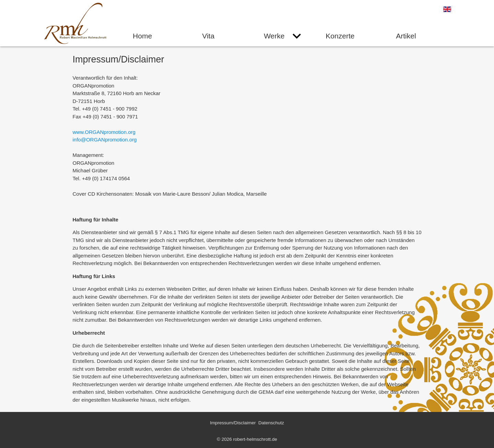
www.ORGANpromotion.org (104, 132)
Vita (208, 36)
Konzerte (340, 36)
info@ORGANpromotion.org (105, 140)
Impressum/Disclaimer (233, 423)
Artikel (406, 36)
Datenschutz (271, 423)
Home (142, 36)
